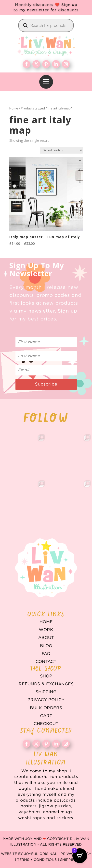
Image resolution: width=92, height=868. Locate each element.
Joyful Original (41, 854)
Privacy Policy (46, 700)
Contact (46, 662)
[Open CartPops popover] (80, 856)
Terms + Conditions (37, 860)
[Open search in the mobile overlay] (46, 25)
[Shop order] (61, 150)
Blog (46, 646)
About (46, 638)
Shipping (46, 692)
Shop (46, 676)
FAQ (46, 654)
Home (14, 108)
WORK (46, 630)
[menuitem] (46, 82)
